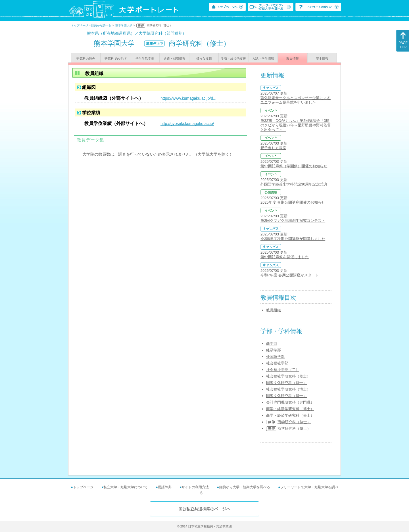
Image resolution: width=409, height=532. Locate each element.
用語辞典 (165, 487)
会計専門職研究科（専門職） (290, 402)
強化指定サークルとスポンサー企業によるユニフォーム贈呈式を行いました (296, 100)
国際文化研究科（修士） (286, 383)
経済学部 (274, 350)
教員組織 (274, 310)
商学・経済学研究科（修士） (290, 415)
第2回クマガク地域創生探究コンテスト (293, 221)
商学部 (272, 344)
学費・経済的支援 (233, 59)
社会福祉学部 (277, 363)
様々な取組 (204, 59)
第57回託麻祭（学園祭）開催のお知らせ (294, 166)
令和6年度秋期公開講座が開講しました (293, 239)
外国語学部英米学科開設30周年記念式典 (294, 184)
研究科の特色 (86, 59)
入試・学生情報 (263, 59)
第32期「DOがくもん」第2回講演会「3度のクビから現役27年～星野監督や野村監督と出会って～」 (296, 125)
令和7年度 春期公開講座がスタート (290, 275)
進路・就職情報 (175, 59)
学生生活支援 (145, 59)
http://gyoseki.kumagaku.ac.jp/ (187, 124)
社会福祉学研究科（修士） (288, 376)
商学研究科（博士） (294, 428)
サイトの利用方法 (195, 487)
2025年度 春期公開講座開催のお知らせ (293, 202)
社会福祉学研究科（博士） (288, 389)
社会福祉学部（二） (283, 370)
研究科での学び (115, 59)
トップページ (80, 25)
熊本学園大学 (124, 25)
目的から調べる (101, 25)
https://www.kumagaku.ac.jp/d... (188, 98)
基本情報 (322, 59)
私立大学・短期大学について (126, 487)
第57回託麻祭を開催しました (285, 257)
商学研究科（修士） (294, 422)
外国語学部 (275, 357)
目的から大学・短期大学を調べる (245, 487)
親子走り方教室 (273, 148)
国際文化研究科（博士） (286, 396)
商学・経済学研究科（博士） (290, 409)
